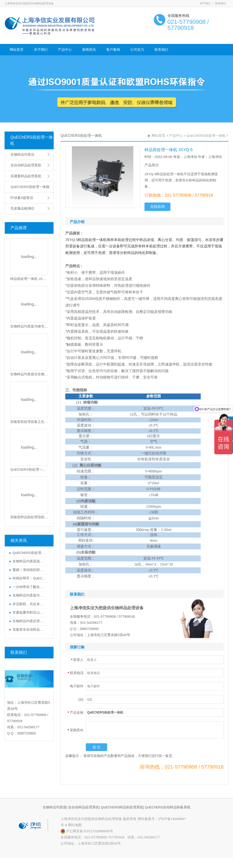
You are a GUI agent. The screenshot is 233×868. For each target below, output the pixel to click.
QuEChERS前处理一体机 (31, 140)
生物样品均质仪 (22, 154)
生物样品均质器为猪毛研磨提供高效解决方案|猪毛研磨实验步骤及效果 (29, 326)
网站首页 (17, 49)
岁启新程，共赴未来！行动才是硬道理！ (30, 604)
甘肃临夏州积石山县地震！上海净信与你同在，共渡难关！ (30, 612)
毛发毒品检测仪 (22, 208)
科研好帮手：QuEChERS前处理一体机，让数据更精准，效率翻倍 (30, 578)
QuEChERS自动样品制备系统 (168, 807)
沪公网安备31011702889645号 (87, 831)
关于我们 (205, 3)
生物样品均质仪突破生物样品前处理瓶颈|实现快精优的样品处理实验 (30, 621)
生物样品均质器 (54, 807)
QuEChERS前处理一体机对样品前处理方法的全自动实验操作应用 (29, 469)
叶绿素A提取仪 (22, 198)
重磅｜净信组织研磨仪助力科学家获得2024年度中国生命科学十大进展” (30, 570)
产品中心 (65, 49)
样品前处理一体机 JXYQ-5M (29, 279)
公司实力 (137, 49)
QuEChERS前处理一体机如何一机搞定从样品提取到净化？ (30, 553)
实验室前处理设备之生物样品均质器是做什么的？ (29, 422)
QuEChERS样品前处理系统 (122, 807)
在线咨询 (157, 207)
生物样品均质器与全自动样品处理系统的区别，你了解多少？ (30, 595)
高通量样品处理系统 (26, 176)
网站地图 (75, 825)
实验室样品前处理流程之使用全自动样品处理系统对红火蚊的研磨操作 (29, 517)
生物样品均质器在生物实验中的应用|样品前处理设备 (29, 374)
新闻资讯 (89, 49)
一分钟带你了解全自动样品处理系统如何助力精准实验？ (30, 587)
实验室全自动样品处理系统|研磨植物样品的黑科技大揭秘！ (30, 629)
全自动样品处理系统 (26, 165)
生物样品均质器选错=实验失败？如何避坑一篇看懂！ (30, 561)
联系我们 (221, 3)
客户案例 (113, 49)
